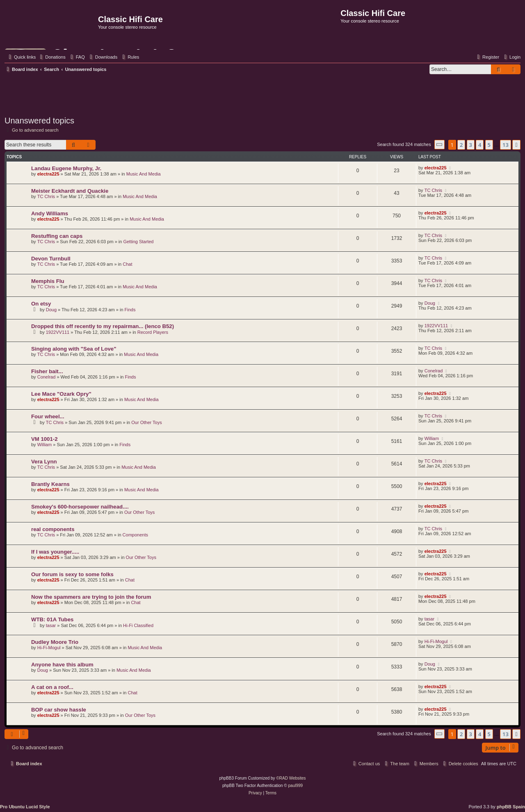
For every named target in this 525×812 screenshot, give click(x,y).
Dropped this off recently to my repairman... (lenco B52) (103, 326)
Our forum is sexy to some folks (72, 574)
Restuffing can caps (57, 236)
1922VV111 (58, 332)
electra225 (48, 174)
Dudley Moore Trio (55, 642)
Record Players (153, 332)
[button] (440, 145)
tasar (51, 625)
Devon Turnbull (51, 259)
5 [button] (489, 145)
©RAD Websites (291, 778)
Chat (127, 264)
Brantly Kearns (50, 484)
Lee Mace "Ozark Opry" (61, 394)
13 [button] (506, 145)
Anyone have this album (62, 665)
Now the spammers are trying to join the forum (91, 597)
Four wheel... (48, 416)
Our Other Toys (146, 422)
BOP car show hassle (59, 710)
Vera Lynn (44, 462)
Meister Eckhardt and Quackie (70, 191)
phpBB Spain (511, 807)
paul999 (296, 786)
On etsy (41, 304)
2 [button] (461, 145)
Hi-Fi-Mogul (49, 648)
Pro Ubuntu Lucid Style (25, 807)
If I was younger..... (55, 552)
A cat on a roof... (52, 687)
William (45, 445)
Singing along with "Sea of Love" (74, 349)
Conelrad (47, 377)
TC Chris (46, 196)
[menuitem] (52, 57)
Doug (51, 310)
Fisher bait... (47, 371)
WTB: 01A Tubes (52, 619)
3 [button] (471, 145)
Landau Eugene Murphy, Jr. (66, 168)
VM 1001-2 (45, 439)
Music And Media (144, 174)
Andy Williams (50, 213)
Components (135, 535)
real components (53, 529)
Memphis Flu (48, 281)
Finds (130, 310)
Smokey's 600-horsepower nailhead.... (80, 507)
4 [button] (480, 145)
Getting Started (138, 242)
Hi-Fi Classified (138, 625)
